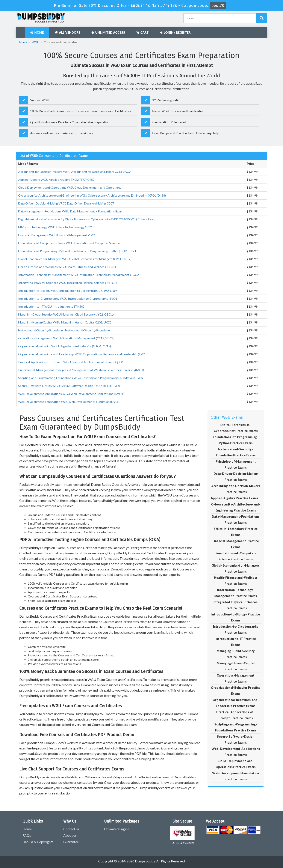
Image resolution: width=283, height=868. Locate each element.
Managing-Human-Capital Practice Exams (236, 666)
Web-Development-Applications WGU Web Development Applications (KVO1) (71, 394)
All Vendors (68, 32)
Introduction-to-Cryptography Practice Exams (236, 630)
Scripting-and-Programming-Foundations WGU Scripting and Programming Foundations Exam (81, 378)
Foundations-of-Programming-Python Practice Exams (236, 440)
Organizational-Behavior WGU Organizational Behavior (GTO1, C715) (65, 346)
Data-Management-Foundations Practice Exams (236, 520)
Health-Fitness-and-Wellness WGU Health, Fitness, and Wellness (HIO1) (67, 267)
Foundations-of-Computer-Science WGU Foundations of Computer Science (69, 243)
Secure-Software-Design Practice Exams (236, 739)
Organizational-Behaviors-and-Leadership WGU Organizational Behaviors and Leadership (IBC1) (82, 354)
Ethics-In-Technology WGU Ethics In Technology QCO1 (56, 227)
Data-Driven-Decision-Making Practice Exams (236, 477)
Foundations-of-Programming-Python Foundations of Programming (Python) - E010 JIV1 (77, 251)
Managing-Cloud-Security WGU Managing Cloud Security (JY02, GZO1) (66, 314)
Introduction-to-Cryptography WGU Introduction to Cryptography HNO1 (68, 299)
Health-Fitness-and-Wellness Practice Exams (236, 581)
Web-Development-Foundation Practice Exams (236, 776)
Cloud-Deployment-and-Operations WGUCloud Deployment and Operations (70, 187)
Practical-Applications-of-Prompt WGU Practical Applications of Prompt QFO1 (71, 362)
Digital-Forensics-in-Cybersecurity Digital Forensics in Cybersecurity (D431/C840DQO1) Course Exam (87, 219)
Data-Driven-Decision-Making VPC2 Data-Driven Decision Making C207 (66, 203)
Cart (142, 32)
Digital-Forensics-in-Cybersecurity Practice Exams (236, 428)
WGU (36, 42)
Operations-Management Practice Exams (236, 678)
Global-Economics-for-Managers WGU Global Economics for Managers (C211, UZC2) (75, 259)
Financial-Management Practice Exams (236, 544)
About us (70, 835)
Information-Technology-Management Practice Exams (236, 593)
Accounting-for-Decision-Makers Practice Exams (236, 489)
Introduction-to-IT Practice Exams (236, 642)
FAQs (27, 835)
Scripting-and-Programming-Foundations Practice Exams (236, 727)
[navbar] (21, 30)
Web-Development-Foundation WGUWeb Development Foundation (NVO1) (69, 402)
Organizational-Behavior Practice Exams (236, 691)
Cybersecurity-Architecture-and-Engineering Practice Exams (236, 507)
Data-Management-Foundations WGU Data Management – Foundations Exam (70, 211)
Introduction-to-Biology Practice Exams (236, 617)
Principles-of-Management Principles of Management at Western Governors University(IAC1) (81, 370)
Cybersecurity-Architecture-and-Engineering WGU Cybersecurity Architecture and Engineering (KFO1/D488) (92, 195)
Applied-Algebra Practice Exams (234, 498)
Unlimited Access (108, 32)
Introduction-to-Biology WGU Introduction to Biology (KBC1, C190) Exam (68, 291)
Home (37, 32)
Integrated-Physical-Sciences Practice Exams (236, 605)
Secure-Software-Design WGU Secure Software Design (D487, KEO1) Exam (69, 386)
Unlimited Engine (117, 829)
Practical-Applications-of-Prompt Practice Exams (236, 715)
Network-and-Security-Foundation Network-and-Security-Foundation (65, 330)
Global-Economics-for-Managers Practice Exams (236, 568)
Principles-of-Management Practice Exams (236, 464)
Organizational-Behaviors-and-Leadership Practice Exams (236, 703)
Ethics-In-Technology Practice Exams (236, 532)
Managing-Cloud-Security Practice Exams (236, 654)
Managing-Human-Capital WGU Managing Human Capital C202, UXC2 (65, 322)
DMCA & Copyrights (38, 842)
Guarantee (71, 842)
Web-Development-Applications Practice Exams (236, 752)
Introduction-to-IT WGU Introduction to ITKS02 (51, 306)
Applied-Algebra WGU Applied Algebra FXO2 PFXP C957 (56, 180)
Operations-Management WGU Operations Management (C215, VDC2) (66, 338)
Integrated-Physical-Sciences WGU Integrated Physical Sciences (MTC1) (67, 283)
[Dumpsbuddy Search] (262, 18)
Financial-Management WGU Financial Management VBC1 (57, 235)
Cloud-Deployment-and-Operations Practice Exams (236, 764)
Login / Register (175, 32)
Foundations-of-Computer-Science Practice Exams (236, 556)
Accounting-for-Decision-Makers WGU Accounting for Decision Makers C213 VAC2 (74, 172)
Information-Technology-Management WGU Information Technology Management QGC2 (79, 275)
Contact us (71, 829)
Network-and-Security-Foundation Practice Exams (236, 452)
